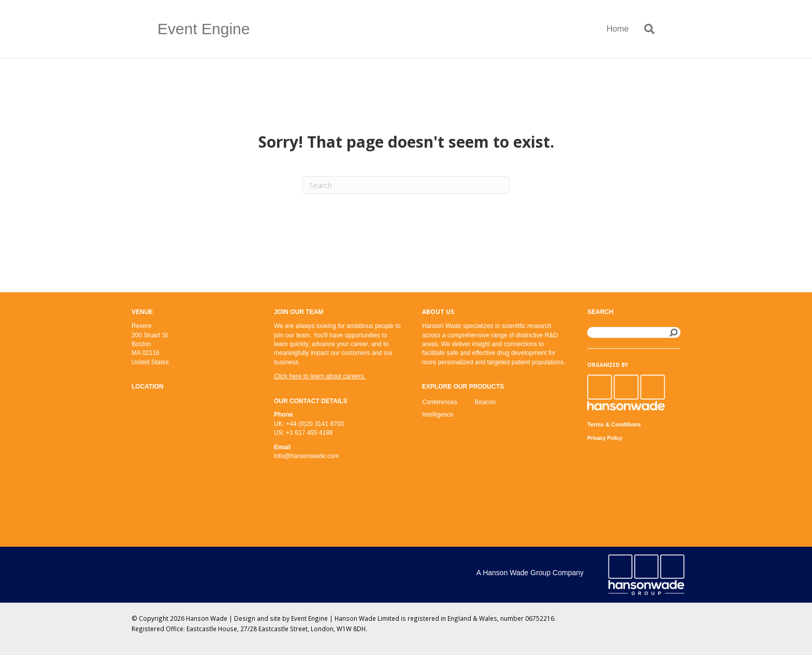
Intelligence (438, 415)
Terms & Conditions (614, 424)
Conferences (440, 402)
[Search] (646, 29)
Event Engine (309, 618)
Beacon (485, 402)
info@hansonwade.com (307, 456)
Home (618, 29)
